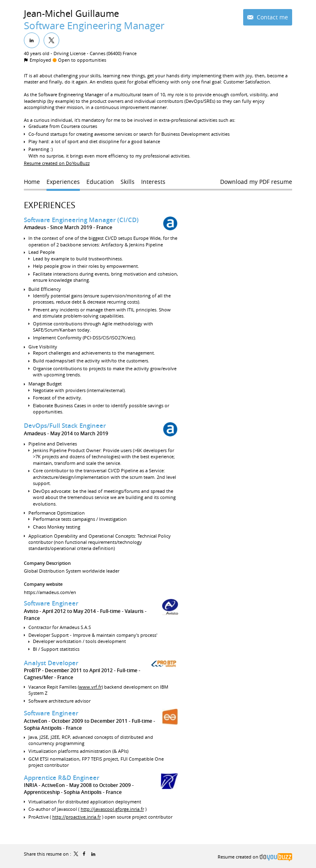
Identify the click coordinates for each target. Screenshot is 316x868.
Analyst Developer (51, 663)
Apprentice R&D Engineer (62, 778)
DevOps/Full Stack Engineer (65, 426)
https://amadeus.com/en (50, 592)
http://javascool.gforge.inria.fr (112, 809)
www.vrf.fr (90, 687)
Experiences (50, 205)
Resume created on (255, 857)
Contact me (272, 17)
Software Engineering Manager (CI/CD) (81, 220)
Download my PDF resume (256, 182)
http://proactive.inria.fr (77, 817)
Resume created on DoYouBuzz (57, 163)
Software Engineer (51, 603)
